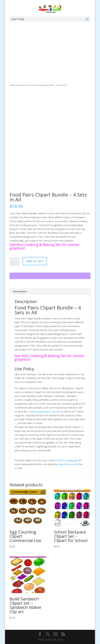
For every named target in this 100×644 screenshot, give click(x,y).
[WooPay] (50, 276)
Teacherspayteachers (39, 412)
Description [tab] (20, 291)
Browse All (22, 85)
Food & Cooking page (66, 460)
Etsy (54, 412)
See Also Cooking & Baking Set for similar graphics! (44, 246)
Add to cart (35, 261)
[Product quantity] (14, 262)
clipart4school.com (68, 464)
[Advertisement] (50, 59)
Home (12, 85)
